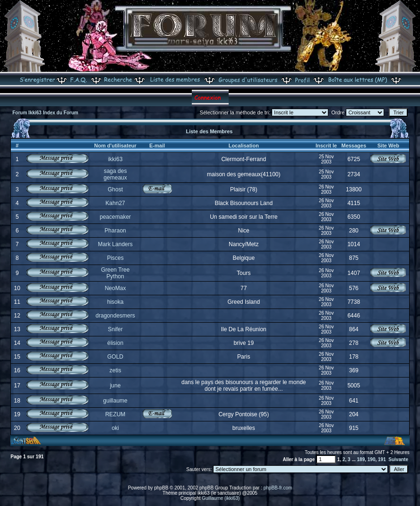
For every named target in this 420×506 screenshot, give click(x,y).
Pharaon (115, 231)
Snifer (115, 329)
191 (382, 459)
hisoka (116, 302)
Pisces (115, 258)
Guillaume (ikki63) (221, 498)
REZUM (116, 414)
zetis (116, 370)
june (116, 386)
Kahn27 (115, 203)
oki (115, 428)
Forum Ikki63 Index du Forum (45, 113)
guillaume (115, 401)
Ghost (115, 189)
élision (115, 343)
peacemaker (115, 217)
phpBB (161, 488)
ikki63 (116, 159)
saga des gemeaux (115, 174)
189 (361, 459)
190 (372, 459)
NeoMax (116, 288)
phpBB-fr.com (278, 488)
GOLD (115, 357)
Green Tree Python (116, 273)
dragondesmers (115, 316)
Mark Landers (115, 244)
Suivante (398, 459)
